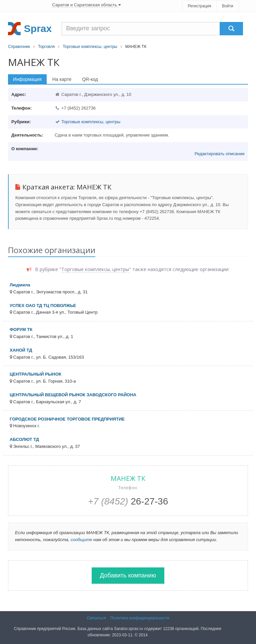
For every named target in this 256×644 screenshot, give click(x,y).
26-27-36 (128, 501)
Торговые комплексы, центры (90, 47)
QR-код (90, 79)
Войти (228, 6)
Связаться (96, 618)
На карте (62, 79)
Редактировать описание (220, 154)
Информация (27, 79)
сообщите (81, 540)
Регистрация (199, 6)
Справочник (19, 47)
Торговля (46, 47)
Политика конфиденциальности (140, 618)
